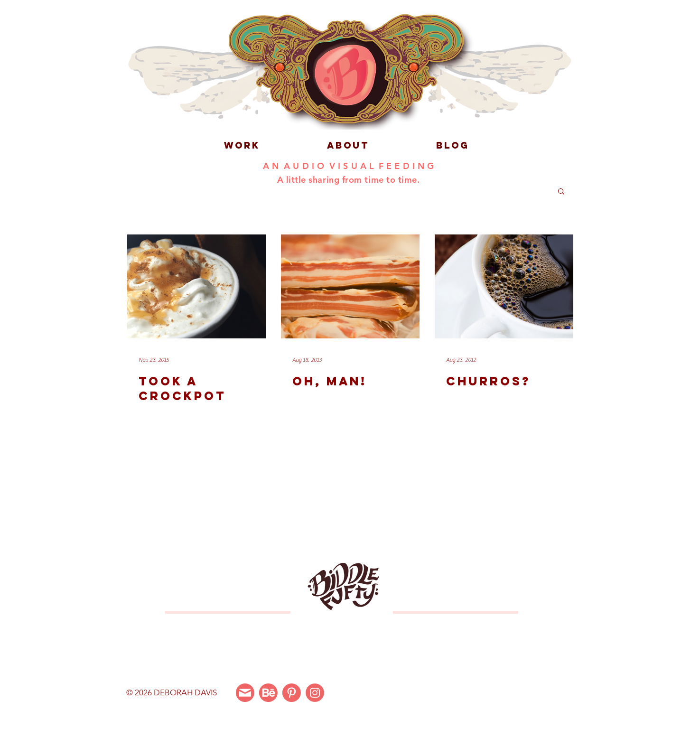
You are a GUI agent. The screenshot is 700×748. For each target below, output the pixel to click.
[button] (561, 192)
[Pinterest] (292, 693)
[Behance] (268, 693)
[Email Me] (245, 693)
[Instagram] (315, 693)
